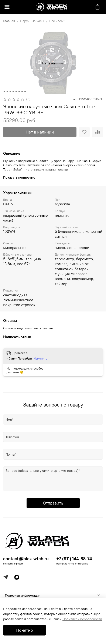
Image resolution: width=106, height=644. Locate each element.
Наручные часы (32, 21)
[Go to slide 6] (19, 91)
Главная (9, 21)
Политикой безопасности (82, 619)
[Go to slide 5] (16, 91)
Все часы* (57, 21)
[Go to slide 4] (13, 91)
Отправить (53, 503)
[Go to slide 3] (10, 91)
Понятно (25, 630)
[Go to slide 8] (25, 91)
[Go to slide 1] (4, 91)
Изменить (40, 358)
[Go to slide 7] (22, 91)
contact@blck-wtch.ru (26, 559)
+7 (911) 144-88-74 (74, 559)
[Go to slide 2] (7, 91)
